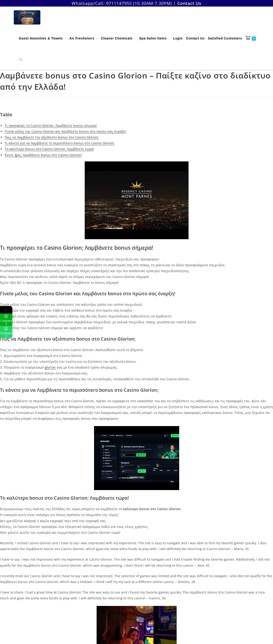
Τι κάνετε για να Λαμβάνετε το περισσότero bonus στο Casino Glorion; (60, 143)
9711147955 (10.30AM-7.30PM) (139, 3)
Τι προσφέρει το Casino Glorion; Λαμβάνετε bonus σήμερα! (51, 126)
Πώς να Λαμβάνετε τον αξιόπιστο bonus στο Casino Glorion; (52, 137)
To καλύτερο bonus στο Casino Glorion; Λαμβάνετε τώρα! (49, 149)
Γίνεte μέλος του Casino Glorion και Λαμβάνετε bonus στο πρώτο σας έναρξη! (65, 131)
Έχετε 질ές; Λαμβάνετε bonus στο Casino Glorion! (43, 155)
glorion (50, 367)
